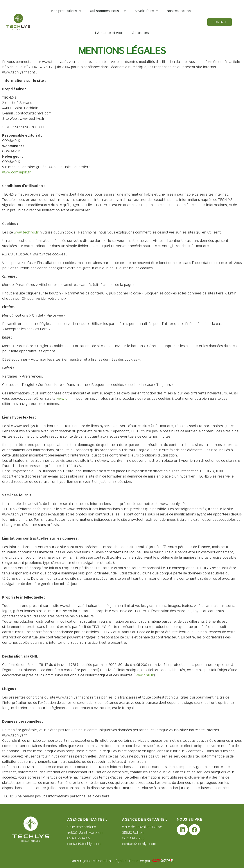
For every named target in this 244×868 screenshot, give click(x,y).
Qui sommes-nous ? (108, 11)
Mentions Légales (112, 861)
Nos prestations (66, 11)
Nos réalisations (180, 11)
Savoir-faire (146, 11)
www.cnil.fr (66, 398)
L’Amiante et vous (109, 33)
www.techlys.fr (26, 232)
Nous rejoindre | (84, 861)
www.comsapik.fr (16, 172)
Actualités (141, 33)
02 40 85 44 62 (79, 838)
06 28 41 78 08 (133, 838)
